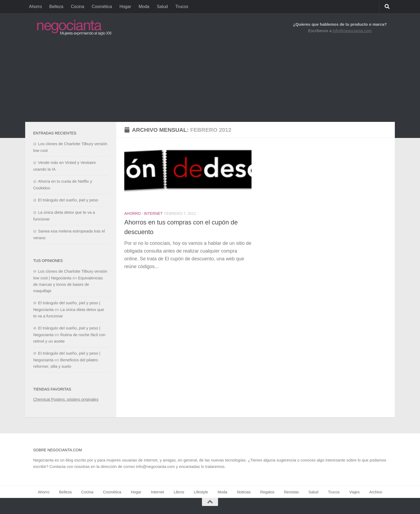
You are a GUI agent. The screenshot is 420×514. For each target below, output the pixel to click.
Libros (179, 492)
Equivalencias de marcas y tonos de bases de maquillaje (68, 284)
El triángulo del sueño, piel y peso (68, 200)
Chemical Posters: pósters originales (66, 399)
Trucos (182, 7)
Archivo (376, 492)
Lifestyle (201, 492)
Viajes (355, 492)
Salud (162, 7)
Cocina (78, 7)
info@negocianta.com (352, 31)
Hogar (125, 7)
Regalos (267, 492)
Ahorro (35, 7)
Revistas (291, 492)
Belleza (56, 7)
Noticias (244, 492)
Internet (153, 213)
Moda (144, 7)
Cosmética (102, 7)
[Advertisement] (210, 82)
